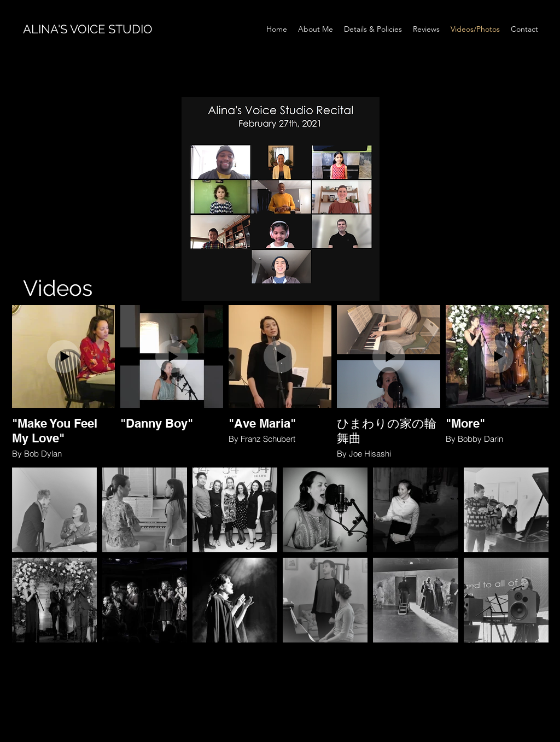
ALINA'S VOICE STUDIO (88, 29)
